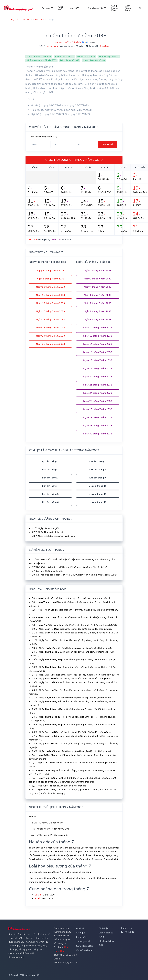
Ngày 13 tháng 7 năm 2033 (98, 336)
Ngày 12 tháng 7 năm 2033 (98, 328)
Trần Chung (105, 46)
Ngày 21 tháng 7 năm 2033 (98, 385)
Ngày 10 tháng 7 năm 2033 (50, 287)
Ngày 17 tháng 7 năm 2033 (50, 311)
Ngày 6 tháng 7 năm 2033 (98, 295)
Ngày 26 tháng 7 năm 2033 (98, 409)
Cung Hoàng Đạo (115, 8)
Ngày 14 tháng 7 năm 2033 (98, 344)
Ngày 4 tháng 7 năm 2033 (98, 287)
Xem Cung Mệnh (128, 8)
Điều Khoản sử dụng (106, 935)
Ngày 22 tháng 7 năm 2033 (50, 320)
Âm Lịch (46, 8)
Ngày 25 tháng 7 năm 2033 (98, 401)
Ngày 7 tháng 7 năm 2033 (98, 303)
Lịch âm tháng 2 (50, 470)
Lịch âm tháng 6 (50, 502)
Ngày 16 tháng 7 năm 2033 (98, 352)
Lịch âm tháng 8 (98, 470)
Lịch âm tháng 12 (98, 502)
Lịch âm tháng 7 (98, 461)
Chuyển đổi (107, 144)
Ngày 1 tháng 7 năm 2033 (98, 271)
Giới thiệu (104, 928)
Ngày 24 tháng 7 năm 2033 (98, 393)
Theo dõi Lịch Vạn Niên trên (74, 42)
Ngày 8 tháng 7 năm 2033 (98, 311)
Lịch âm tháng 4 (50, 486)
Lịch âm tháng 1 (50, 461)
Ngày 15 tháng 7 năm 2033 (50, 303)
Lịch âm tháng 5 (50, 494)
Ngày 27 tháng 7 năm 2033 (98, 417)
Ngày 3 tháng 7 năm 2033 (50, 271)
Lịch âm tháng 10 (98, 486)
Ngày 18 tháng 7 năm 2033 (98, 360)
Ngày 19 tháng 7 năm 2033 (98, 368)
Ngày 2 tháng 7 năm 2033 (98, 279)
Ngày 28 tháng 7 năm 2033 (98, 426)
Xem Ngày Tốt (95, 8)
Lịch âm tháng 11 (98, 494)
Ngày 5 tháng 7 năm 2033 (50, 279)
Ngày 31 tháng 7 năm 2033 (50, 344)
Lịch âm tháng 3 (50, 478)
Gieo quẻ (61, 8)
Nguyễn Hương (52, 46)
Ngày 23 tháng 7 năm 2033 (50, 328)
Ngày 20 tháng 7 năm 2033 (98, 377)
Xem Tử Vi (74, 8)
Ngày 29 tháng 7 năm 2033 (50, 336)
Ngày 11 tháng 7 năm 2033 (50, 295)
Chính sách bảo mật (106, 943)
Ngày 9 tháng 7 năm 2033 (98, 320)
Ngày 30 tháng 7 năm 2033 (98, 434)
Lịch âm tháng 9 (98, 478)
